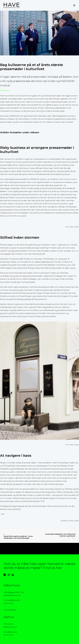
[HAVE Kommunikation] (12, 5)
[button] (74, 5)
